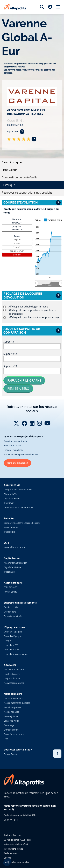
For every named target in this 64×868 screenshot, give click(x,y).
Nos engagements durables (17, 703)
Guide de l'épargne (13, 632)
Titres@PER (9, 532)
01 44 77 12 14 (11, 820)
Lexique (8, 641)
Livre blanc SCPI (11, 650)
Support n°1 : (11, 342)
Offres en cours (11, 730)
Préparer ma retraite (14, 450)
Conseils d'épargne (13, 636)
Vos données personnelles (16, 862)
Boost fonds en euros (14, 734)
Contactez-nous (11, 721)
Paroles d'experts (12, 674)
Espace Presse (11, 754)
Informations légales (14, 849)
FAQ (6, 739)
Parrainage (9, 725)
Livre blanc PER (11, 645)
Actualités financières (14, 670)
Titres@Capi (10, 572)
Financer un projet (13, 446)
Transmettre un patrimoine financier (21, 454)
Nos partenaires (12, 712)
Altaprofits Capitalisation (16, 563)
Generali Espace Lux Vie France (19, 507)
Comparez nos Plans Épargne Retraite (22, 523)
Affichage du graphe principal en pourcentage (34, 317)
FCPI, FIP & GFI (11, 587)
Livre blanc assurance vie (16, 654)
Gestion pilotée (11, 607)
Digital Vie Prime (12, 499)
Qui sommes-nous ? (13, 698)
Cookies (8, 858)
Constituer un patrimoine (16, 441)
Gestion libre (10, 612)
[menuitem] (48, 283)
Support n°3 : (11, 366)
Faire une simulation (18, 463)
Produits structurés (13, 616)
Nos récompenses (12, 707)
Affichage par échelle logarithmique (28, 307)
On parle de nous (12, 678)
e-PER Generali (11, 527)
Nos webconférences (14, 683)
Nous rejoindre (11, 716)
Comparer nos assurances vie (18, 490)
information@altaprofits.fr (16, 844)
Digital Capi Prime (12, 567)
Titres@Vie (9, 503)
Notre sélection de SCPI (15, 547)
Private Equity (10, 592)
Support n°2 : (11, 354)
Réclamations (10, 853)
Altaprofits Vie (11, 494)
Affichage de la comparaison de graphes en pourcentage (33, 312)
